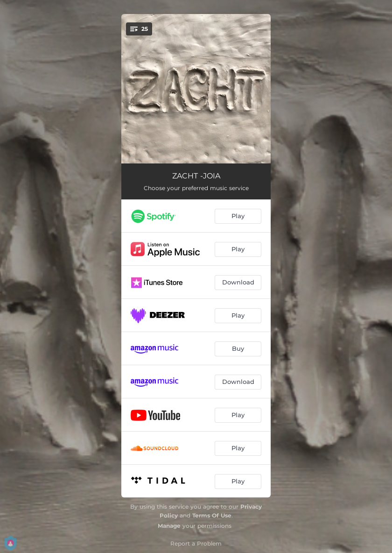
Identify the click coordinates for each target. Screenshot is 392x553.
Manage (169, 526)
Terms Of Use (212, 515)
